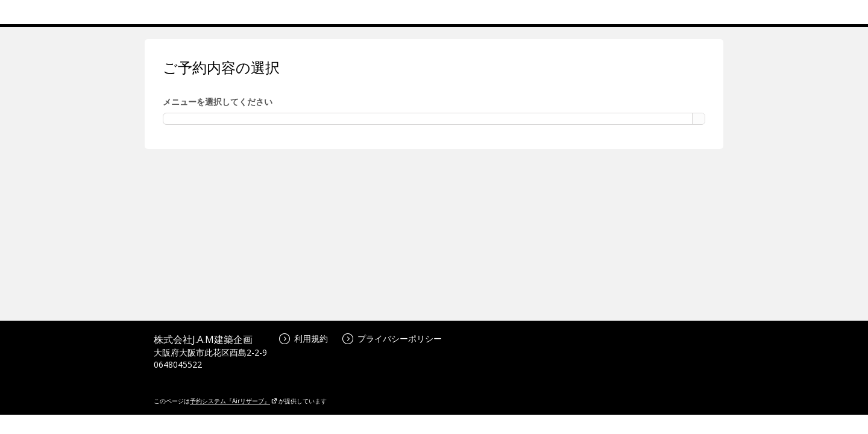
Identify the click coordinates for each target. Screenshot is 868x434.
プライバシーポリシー (392, 338)
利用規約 (303, 338)
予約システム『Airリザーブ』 (234, 401)
